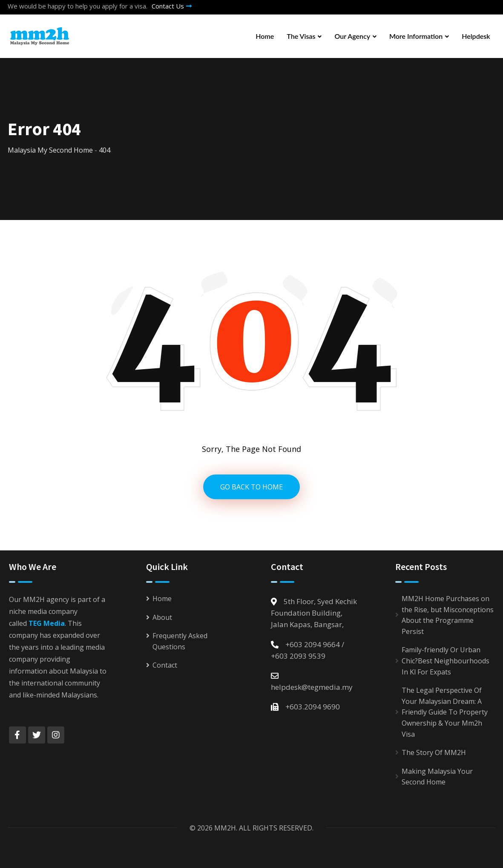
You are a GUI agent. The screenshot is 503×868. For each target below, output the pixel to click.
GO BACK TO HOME (251, 487)
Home (265, 36)
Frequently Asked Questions (180, 641)
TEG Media (47, 623)
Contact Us (172, 6)
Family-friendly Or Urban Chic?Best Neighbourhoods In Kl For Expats (446, 661)
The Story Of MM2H (434, 752)
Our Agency (352, 36)
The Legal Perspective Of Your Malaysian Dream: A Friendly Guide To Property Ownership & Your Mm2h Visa (445, 712)
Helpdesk (476, 36)
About (162, 617)
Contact (165, 665)
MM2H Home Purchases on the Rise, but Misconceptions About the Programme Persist (448, 615)
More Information (416, 36)
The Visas (301, 36)
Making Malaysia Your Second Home (437, 777)
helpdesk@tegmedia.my (312, 687)
